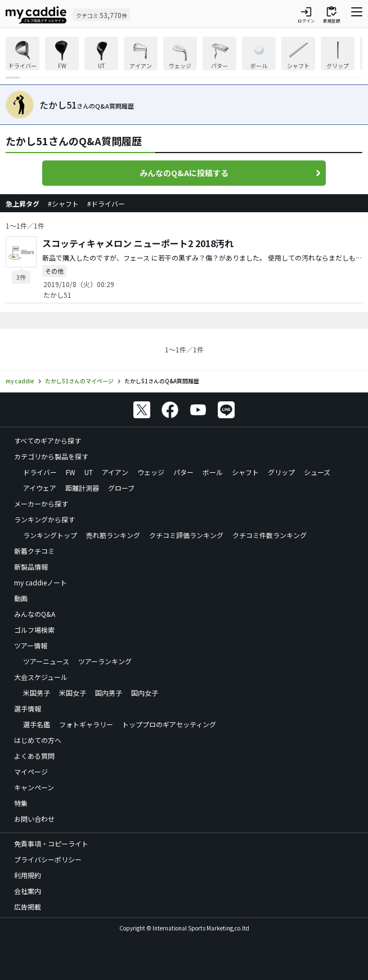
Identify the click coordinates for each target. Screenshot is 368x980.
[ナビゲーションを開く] (357, 15)
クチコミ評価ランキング (186, 535)
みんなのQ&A (35, 614)
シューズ (317, 472)
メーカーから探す (41, 504)
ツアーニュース (46, 661)
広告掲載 (28, 907)
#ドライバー (106, 203)
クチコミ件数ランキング (270, 535)
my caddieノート (41, 582)
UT (89, 472)
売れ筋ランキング (113, 535)
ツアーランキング (105, 661)
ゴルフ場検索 (34, 630)
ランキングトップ (50, 535)
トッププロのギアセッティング (169, 724)
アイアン (115, 472)
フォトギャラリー (86, 724)
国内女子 (145, 693)
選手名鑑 (37, 724)
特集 (21, 803)
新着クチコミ (34, 551)
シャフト (245, 472)
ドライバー (40, 472)
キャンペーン (34, 787)
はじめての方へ (38, 740)
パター (183, 472)
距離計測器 (82, 488)
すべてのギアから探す (48, 440)
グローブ (121, 488)
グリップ (281, 472)
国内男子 (109, 693)
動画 (21, 598)
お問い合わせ (34, 819)
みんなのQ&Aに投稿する (184, 173)
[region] (184, 58)
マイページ (31, 771)
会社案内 (28, 891)
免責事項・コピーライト (51, 843)
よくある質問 (34, 756)
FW (71, 472)
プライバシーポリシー (48, 859)
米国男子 (37, 693)
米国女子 (73, 693)
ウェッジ (151, 472)
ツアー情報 (31, 645)
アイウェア (40, 488)
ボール (213, 472)
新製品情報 (31, 567)
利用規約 (28, 875)
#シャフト (63, 203)
